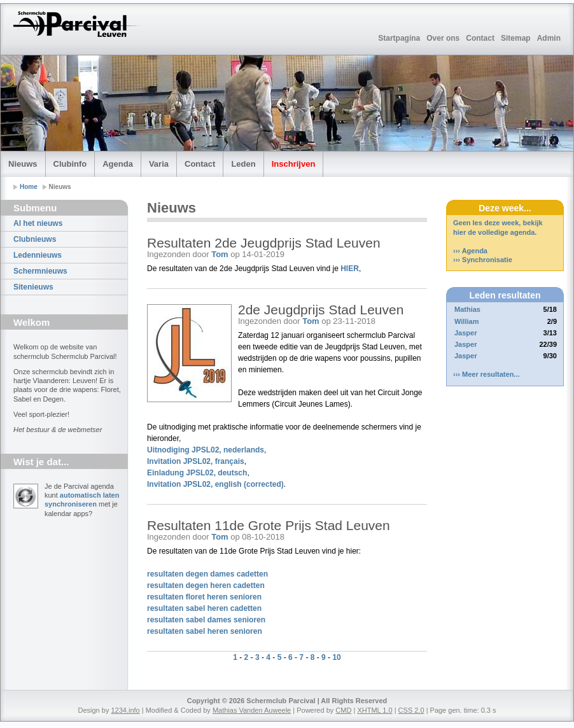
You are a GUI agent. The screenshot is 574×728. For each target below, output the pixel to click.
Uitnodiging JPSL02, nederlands (206, 450)
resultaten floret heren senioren (204, 597)
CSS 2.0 (411, 710)
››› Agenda (470, 251)
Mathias (467, 309)
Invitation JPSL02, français (196, 461)
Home (29, 187)
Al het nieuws (38, 223)
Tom (220, 254)
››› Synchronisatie (483, 260)
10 (336, 657)
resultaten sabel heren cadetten (204, 608)
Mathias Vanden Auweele (252, 710)
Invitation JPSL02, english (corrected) (215, 484)
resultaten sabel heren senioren (205, 631)
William (466, 321)
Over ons (443, 38)
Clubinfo (70, 164)
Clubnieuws (35, 239)
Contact (480, 38)
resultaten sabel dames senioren (206, 620)
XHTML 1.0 (374, 710)
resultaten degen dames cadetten (207, 574)
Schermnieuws (40, 271)
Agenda (118, 164)
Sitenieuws (33, 287)
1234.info (125, 710)
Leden (243, 164)
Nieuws (23, 164)
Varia (159, 164)
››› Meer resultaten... (486, 374)
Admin (549, 38)
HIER (350, 269)
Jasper (465, 333)
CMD (343, 710)
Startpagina (399, 38)
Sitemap (516, 38)
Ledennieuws (38, 255)
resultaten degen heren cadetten (206, 585)
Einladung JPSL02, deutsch (197, 473)
